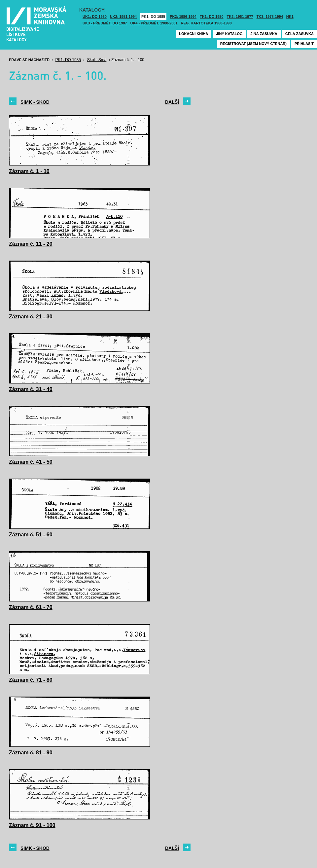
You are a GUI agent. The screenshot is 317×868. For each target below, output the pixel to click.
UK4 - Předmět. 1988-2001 (154, 23)
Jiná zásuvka (264, 34)
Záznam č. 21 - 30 (31, 317)
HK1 (290, 17)
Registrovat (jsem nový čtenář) (253, 44)
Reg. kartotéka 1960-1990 (206, 23)
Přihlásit (304, 44)
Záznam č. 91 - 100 (32, 825)
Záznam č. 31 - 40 (31, 389)
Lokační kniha (194, 34)
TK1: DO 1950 (212, 17)
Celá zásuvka (299, 34)
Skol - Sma (97, 60)
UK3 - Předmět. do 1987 (105, 23)
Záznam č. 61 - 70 (31, 607)
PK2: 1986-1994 (183, 17)
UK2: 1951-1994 (123, 17)
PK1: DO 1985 (153, 17)
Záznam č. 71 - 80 (31, 680)
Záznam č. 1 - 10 (29, 171)
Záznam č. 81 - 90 (31, 753)
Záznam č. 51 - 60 (31, 535)
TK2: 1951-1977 (240, 17)
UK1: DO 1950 (95, 17)
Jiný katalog (229, 34)
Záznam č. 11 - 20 (31, 244)
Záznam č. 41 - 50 (31, 462)
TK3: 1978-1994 (270, 17)
